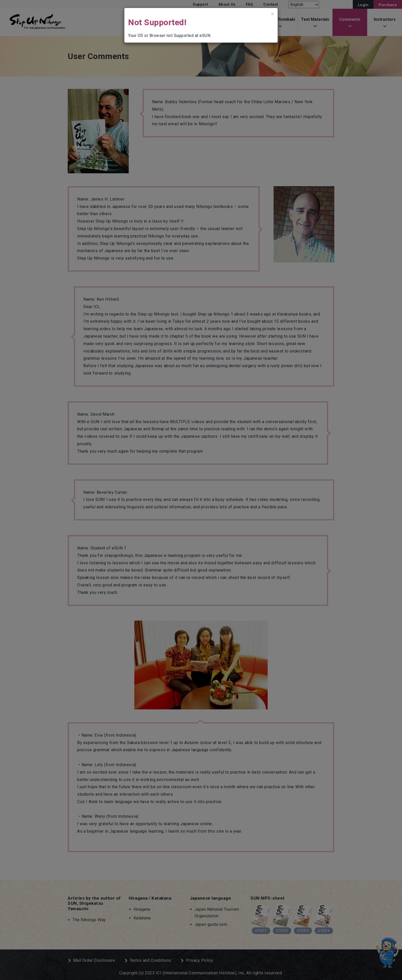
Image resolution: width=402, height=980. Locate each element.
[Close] (272, 14)
